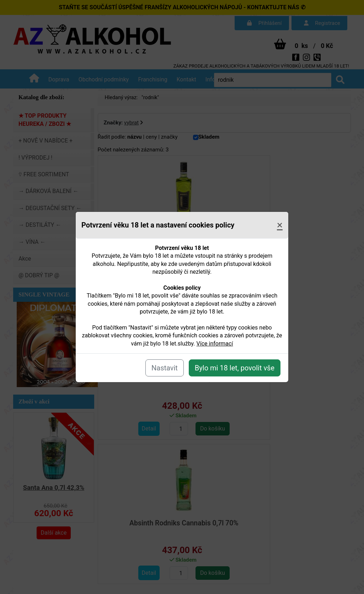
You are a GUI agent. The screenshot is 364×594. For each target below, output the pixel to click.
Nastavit (165, 368)
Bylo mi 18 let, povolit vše (235, 368)
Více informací (215, 344)
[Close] (280, 225)
